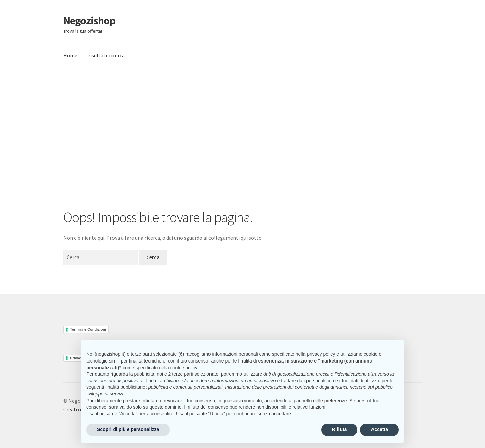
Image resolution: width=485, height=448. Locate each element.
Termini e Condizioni (88, 329)
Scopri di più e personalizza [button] (128, 429)
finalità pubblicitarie (125, 387)
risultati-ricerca (106, 55)
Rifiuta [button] (339, 429)
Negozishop (89, 21)
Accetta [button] (379, 429)
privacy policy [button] (321, 354)
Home (70, 55)
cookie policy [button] (184, 368)
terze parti (183, 374)
